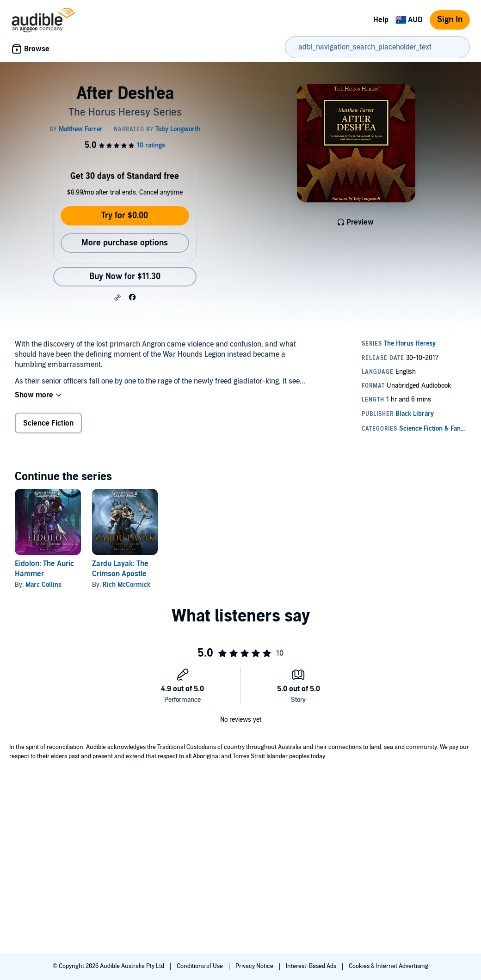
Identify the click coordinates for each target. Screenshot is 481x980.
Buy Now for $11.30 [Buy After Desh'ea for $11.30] (125, 277)
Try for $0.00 (125, 216)
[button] (117, 298)
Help (381, 20)
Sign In (450, 20)
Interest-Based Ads (312, 966)
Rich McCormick (126, 585)
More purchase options (125, 243)
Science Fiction (48, 423)
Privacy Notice (255, 966)
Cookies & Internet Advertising (388, 966)
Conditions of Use (200, 966)
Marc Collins (43, 585)
